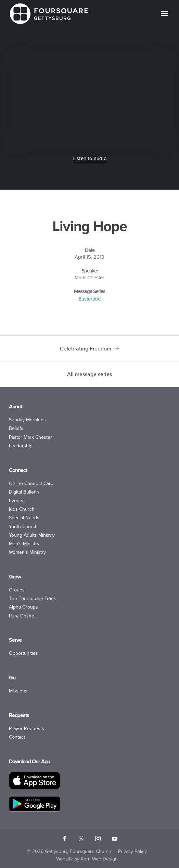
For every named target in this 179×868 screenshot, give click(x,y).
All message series (89, 374)
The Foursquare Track (32, 598)
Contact (17, 737)
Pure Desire (22, 616)
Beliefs (16, 428)
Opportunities (23, 653)
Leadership (21, 446)
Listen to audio (90, 158)
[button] (165, 18)
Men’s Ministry (24, 544)
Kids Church (22, 509)
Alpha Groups (23, 607)
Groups (17, 590)
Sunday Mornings (27, 420)
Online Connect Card (31, 483)
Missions (18, 691)
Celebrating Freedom (86, 348)
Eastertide (89, 299)
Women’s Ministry (27, 552)
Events (16, 501)
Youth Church (23, 527)
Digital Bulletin (24, 492)
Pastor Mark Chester (30, 437)
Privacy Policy (132, 851)
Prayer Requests (27, 729)
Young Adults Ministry (32, 535)
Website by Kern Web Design (87, 859)
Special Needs (24, 518)
